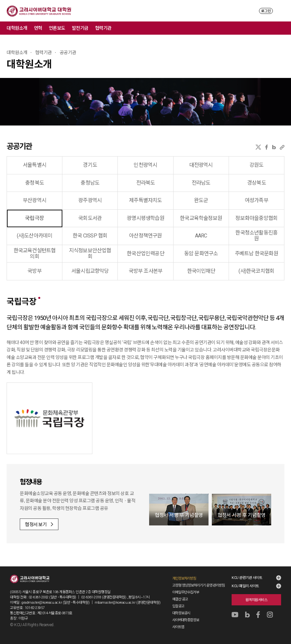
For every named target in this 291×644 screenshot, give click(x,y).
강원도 (257, 165)
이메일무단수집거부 (186, 592)
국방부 (34, 271)
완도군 (201, 200)
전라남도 (201, 183)
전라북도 (146, 183)
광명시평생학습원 (145, 218)
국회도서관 (90, 218)
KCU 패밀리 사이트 (245, 586)
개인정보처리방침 (184, 578)
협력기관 (103, 28)
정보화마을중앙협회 (256, 218)
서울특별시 (34, 165)
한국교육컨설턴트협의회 (35, 253)
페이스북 (267, 147)
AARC (201, 236)
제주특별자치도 (145, 200)
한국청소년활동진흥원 (256, 236)
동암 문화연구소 (201, 253)
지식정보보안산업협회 (90, 253)
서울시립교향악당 (90, 271)
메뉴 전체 (284, 28)
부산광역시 (34, 200)
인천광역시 (145, 165)
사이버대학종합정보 (186, 620)
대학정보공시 (181, 613)
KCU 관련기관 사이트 (247, 578)
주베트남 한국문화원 (257, 253)
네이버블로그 (274, 147)
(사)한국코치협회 (256, 271)
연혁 (38, 28)
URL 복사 (282, 147)
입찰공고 (178, 606)
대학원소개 (17, 28)
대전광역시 (201, 165)
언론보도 (57, 28)
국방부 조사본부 (146, 271)
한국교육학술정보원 (201, 218)
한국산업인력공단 (145, 253)
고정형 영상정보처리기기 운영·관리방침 (198, 585)
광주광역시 (90, 200)
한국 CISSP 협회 (90, 236)
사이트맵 (178, 627)
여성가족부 (257, 200)
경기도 (90, 165)
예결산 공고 (180, 599)
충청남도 (90, 183)
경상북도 (257, 183)
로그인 (266, 11)
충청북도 (34, 183)
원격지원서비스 (257, 600)
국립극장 (34, 218)
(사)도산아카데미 (35, 236)
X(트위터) (258, 147)
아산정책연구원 (145, 236)
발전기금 (80, 28)
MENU (281, 11)
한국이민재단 (201, 271)
